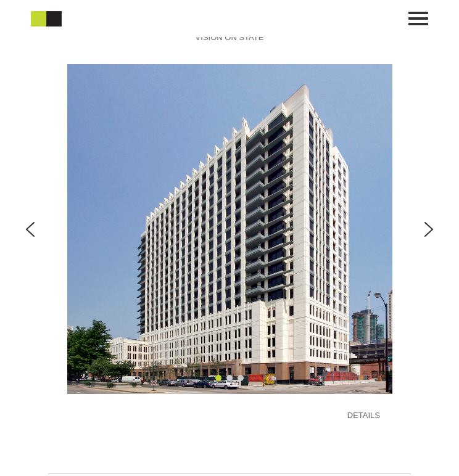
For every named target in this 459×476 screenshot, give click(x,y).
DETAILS (364, 415)
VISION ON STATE (230, 37)
